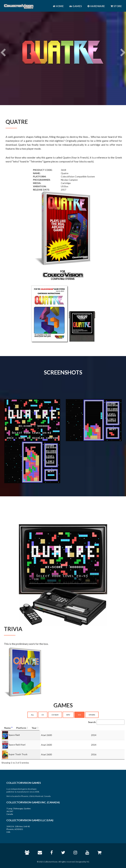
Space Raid (14, 735)
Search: (106, 722)
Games (76, 6)
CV (43, 715)
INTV (68, 715)
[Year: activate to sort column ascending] (111, 728)
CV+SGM (55, 715)
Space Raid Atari (17, 744)
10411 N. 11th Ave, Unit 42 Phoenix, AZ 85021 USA (18, 829)
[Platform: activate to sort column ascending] (76, 728)
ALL (32, 715)
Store (116, 6)
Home (58, 6)
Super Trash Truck (18, 754)
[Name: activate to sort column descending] (29, 728)
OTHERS (92, 715)
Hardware (96, 6)
